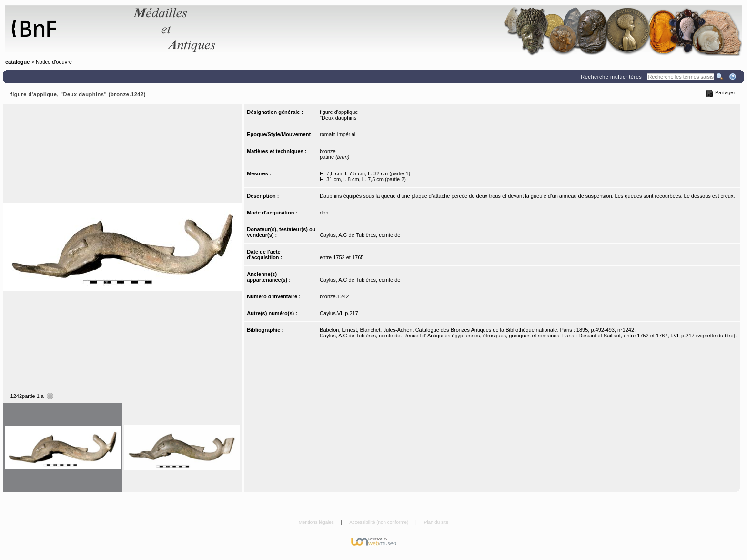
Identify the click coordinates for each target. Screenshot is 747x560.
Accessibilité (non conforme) (379, 522)
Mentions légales (317, 522)
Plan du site (436, 522)
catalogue (17, 62)
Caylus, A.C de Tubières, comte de (360, 235)
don (324, 213)
